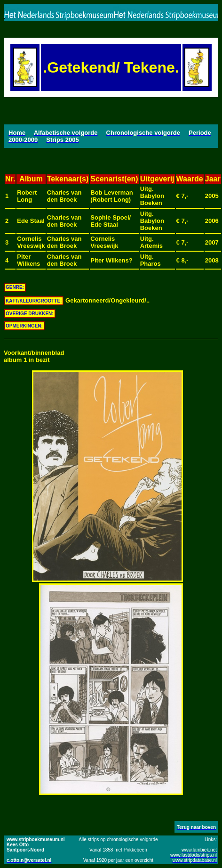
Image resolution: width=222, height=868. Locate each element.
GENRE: (15, 287)
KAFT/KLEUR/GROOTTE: (34, 301)
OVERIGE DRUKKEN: (30, 314)
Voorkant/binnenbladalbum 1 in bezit (34, 356)
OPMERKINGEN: (24, 326)
